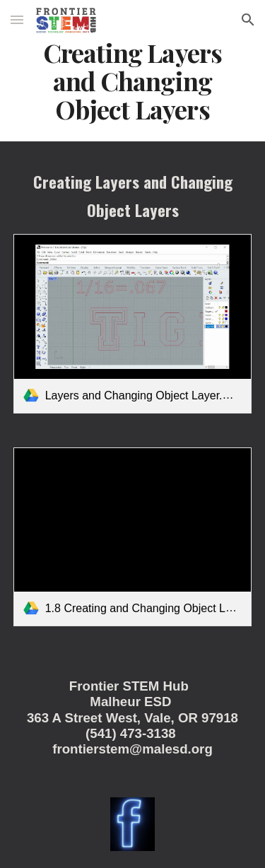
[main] (133, 81)
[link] (133, 323)
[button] (17, 19)
